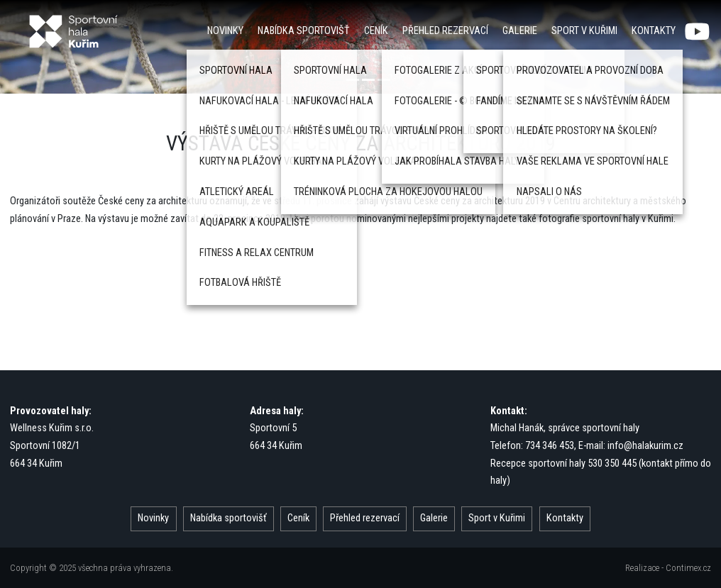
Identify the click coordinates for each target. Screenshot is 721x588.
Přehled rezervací (445, 31)
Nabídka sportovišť (304, 31)
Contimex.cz (688, 568)
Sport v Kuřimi (584, 31)
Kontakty (654, 31)
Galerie (520, 31)
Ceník (376, 31)
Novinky (225, 31)
